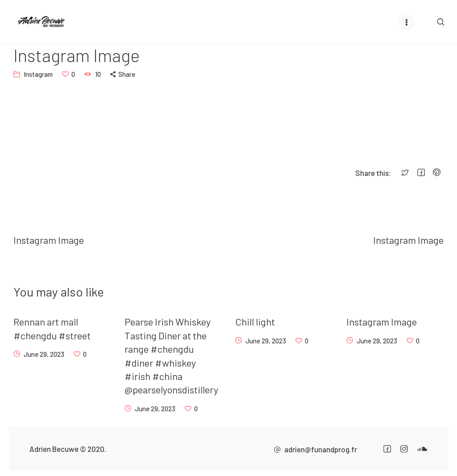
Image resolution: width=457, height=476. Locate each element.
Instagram (38, 74)
